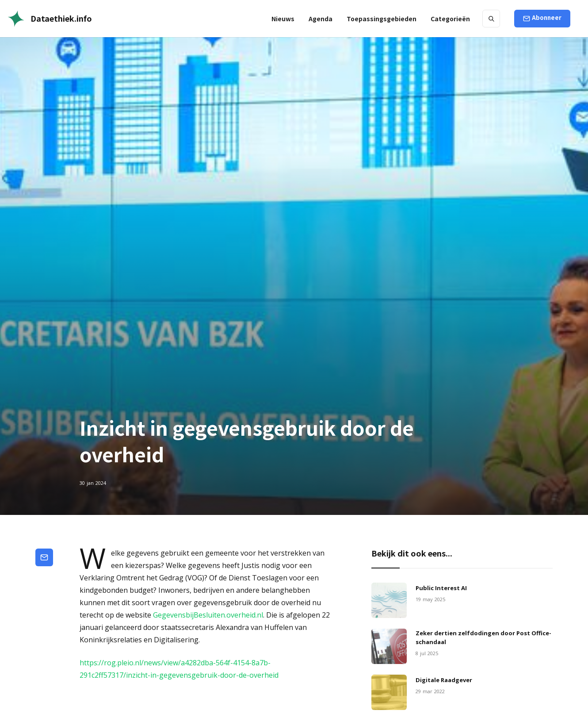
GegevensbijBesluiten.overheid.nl (208, 615)
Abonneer (547, 17)
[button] (382, 19)
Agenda (321, 19)
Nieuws (283, 19)
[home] (50, 19)
